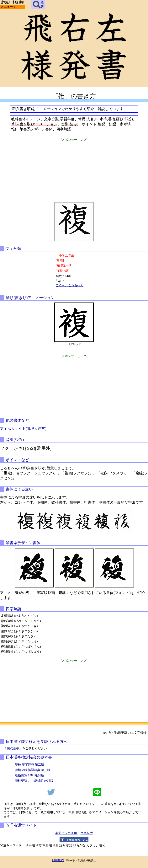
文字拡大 (87, 833)
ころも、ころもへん (70, 285)
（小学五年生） (66, 255)
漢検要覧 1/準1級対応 (29, 775)
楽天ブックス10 (66, 833)
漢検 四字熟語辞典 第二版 (33, 770)
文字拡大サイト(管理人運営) (23, 429)
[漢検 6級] (63, 271)
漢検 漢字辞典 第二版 (29, 765)
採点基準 (13, 748)
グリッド (76, 344)
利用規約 (58, 860)
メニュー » (8, 7)
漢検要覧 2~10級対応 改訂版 (34, 781)
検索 (38, 5)
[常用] (60, 261)
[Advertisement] (74, 169)
